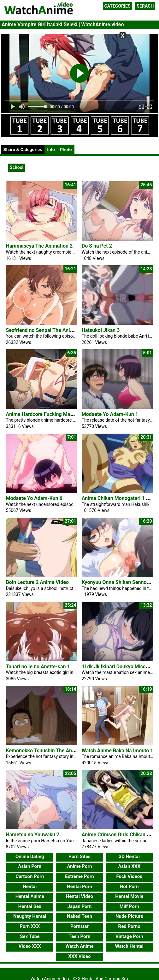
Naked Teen (79, 916)
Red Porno (129, 926)
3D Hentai (129, 857)
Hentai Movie (129, 896)
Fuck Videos (129, 876)
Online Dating (30, 857)
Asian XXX (129, 866)
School (17, 167)
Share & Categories (23, 150)
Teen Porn (80, 936)
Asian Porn (30, 866)
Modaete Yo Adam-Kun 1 (110, 414)
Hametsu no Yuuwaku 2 (32, 835)
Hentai (30, 887)
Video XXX (30, 946)
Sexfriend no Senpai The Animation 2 (48, 330)
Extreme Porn (79, 876)
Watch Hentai (129, 946)
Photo (66, 150)
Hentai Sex (30, 906)
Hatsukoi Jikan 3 (101, 330)
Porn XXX (30, 926)
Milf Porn (129, 906)
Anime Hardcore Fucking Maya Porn (46, 414)
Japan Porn (80, 906)
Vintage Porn (129, 936)
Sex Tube (30, 936)
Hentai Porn (79, 887)
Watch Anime (79, 946)
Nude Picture (129, 916)
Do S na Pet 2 (97, 246)
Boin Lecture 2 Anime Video (37, 582)
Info (51, 150)
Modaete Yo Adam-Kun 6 (34, 498)
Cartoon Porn (30, 876)
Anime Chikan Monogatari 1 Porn (119, 498)
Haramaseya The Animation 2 (39, 246)
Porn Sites (79, 857)
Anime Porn (80, 866)
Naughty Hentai (30, 916)
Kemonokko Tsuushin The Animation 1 (49, 751)
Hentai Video (80, 896)
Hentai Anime (30, 896)
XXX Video (79, 956)
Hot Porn (129, 887)
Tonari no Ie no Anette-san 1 (38, 667)
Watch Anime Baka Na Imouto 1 (118, 751)
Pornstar (79, 926)
